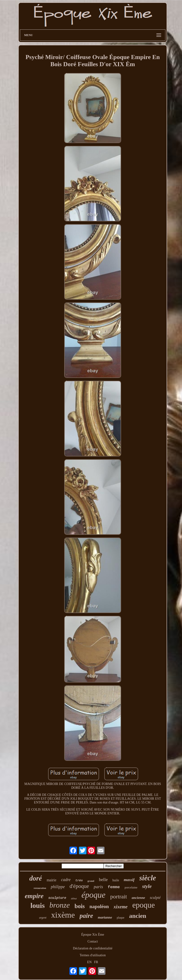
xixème (63, 915)
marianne (105, 917)
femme (114, 887)
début (74, 898)
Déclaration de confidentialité (93, 948)
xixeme (121, 907)
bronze (60, 905)
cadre (66, 880)
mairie (52, 880)
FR (96, 962)
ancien (138, 916)
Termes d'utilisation (93, 955)
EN (89, 962)
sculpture (57, 898)
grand (91, 881)
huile (116, 880)
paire (86, 916)
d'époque (79, 886)
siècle (148, 878)
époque (93, 895)
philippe (58, 887)
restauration (40, 888)
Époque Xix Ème (93, 935)
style (147, 886)
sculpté (155, 898)
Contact (93, 941)
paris (98, 887)
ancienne (139, 898)
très (79, 880)
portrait (119, 896)
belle (103, 880)
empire (34, 896)
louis (38, 905)
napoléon (99, 906)
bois (80, 906)
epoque (143, 905)
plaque (121, 918)
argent (43, 918)
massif (129, 880)
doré (36, 878)
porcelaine (131, 887)
